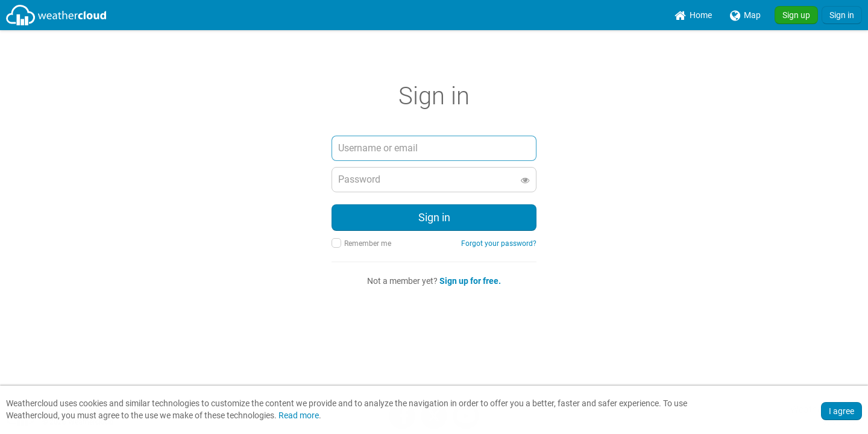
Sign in (842, 15)
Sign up (796, 15)
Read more (299, 416)
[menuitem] (693, 15)
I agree (841, 411)
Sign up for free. (470, 281)
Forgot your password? (499, 244)
